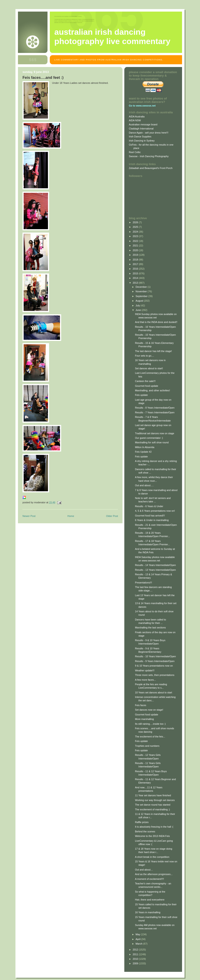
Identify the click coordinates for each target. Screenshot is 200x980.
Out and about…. (144, 485)
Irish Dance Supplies (140, 136)
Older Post (112, 516)
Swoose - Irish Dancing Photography (149, 156)
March (139, 944)
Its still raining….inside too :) (150, 724)
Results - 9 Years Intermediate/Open (155, 661)
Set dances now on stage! (149, 710)
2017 (136, 264)
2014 (136, 278)
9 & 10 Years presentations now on (154, 666)
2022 (136, 241)
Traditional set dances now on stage (155, 433)
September (142, 296)
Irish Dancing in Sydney (142, 141)
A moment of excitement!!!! (150, 879)
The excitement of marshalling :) (152, 809)
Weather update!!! (145, 670)
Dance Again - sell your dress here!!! (149, 133)
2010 (136, 959)
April (139, 939)
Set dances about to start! (149, 368)
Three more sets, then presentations (155, 675)
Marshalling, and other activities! (152, 390)
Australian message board (143, 124)
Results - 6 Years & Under (149, 506)
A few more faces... (145, 680)
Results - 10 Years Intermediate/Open (155, 656)
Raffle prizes (142, 822)
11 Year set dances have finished (153, 795)
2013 (136, 283)
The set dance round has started (153, 805)
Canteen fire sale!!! (145, 381)
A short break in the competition (152, 857)
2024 (136, 232)
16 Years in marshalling (148, 912)
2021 (136, 246)
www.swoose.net (146, 106)
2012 (136, 950)
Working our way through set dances (155, 800)
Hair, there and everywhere (150, 900)
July (138, 305)
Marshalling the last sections (150, 628)
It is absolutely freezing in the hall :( (154, 827)
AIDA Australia (137, 117)
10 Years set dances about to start (154, 692)
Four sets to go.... (145, 356)
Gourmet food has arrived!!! (150, 516)
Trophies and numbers (147, 746)
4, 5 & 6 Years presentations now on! (155, 511)
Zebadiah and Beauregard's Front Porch (151, 168)
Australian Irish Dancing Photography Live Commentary (112, 37)
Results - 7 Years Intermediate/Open (155, 412)
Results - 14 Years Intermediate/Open (155, 565)
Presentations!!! (144, 583)
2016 (136, 269)
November (142, 291)
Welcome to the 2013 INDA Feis (152, 836)
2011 (136, 954)
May (138, 934)
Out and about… (144, 870)
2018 (136, 260)
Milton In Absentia (145, 447)
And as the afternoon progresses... (154, 874)
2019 (136, 255)
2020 (136, 250)
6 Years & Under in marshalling (152, 520)
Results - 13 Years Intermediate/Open (155, 570)
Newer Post (29, 516)
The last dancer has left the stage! (153, 351)
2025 (136, 227)
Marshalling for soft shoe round (152, 442)
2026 (136, 222)
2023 (136, 236)
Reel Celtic (135, 152)
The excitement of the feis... (150, 737)
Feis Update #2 (143, 452)
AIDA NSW (135, 120)
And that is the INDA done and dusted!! (156, 322)
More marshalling (144, 719)
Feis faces (141, 705)
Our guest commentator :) (149, 438)
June (139, 310)
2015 (136, 273)
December (142, 287)
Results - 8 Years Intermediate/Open (155, 408)
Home (71, 516)
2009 (136, 963)
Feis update (141, 395)
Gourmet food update (147, 386)
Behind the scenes (145, 831)
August (140, 301)
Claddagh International (141, 129)
